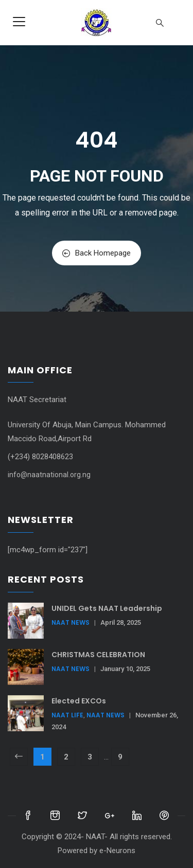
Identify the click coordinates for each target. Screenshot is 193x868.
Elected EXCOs (79, 701)
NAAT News (71, 622)
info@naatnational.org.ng (49, 475)
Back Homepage (97, 253)
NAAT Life (67, 715)
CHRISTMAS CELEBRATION (98, 655)
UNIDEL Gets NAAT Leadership (107, 608)
